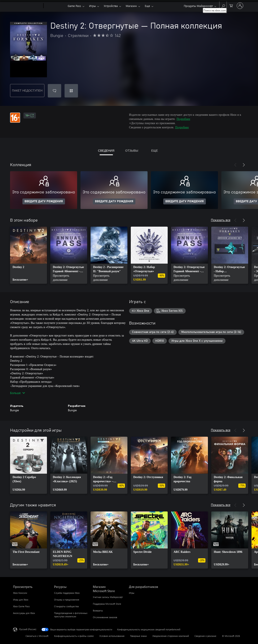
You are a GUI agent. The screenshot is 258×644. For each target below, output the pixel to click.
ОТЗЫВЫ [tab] (132, 150)
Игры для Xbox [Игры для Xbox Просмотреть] (21, 600)
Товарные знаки (138, 636)
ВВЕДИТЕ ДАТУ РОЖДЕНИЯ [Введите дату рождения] (44, 201)
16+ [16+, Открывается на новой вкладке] (30, 116)
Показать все (221, 220)
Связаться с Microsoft (37, 636)
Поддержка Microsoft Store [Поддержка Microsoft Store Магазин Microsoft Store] (107, 604)
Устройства (111, 6)
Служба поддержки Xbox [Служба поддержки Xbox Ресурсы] (67, 593)
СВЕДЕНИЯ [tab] (106, 150)
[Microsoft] (27, 6)
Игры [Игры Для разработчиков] (132, 593)
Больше (18, 393)
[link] (29, 255)
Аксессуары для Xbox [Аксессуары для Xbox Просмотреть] (24, 613)
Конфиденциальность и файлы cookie (74, 636)
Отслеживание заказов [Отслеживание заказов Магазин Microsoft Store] (105, 617)
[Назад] (235, 165)
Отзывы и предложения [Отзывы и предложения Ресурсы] (67, 600)
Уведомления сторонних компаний (171, 636)
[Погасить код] (71, 91)
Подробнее (183, 119)
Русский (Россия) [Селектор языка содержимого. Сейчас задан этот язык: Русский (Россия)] (28, 629)
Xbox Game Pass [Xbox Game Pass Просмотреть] (21, 606)
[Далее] (244, 165)
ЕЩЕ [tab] (154, 150)
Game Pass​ (74, 6)
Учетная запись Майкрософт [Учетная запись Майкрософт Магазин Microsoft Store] (108, 597)
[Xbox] (55, 6)
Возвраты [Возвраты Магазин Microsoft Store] (98, 610)
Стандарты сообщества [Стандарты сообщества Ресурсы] (66, 606)
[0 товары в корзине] (231, 5)
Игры (92, 6)
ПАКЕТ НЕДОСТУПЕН (27, 90)
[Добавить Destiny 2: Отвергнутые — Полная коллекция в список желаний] (54, 91)
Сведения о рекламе (205, 636)
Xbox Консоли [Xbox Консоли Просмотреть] (20, 593)
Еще (147, 6)
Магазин (131, 6)
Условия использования (112, 636)
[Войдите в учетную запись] (240, 6)
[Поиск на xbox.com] (223, 5)
